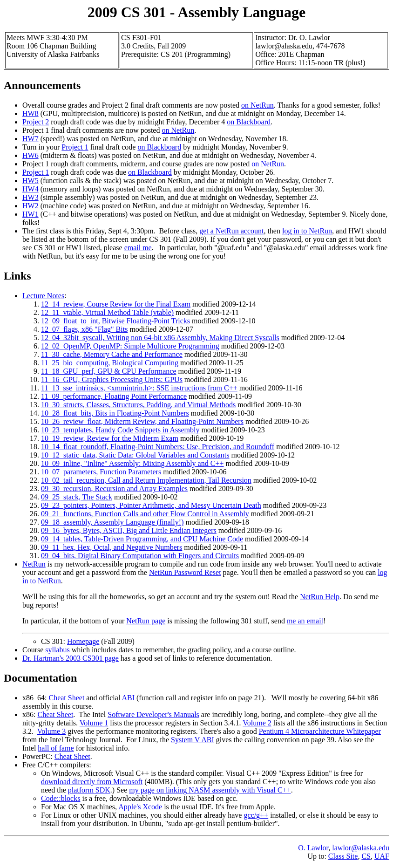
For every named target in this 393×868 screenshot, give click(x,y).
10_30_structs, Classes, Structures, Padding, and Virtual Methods (138, 405)
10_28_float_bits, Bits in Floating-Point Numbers (115, 413)
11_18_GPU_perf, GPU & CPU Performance (108, 371)
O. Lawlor (313, 848)
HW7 (30, 139)
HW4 (30, 189)
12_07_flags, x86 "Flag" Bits (84, 329)
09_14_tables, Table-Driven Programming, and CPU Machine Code (142, 539)
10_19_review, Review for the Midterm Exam (110, 438)
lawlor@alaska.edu (361, 848)
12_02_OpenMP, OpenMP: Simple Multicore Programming (130, 346)
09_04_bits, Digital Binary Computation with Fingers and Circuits (140, 556)
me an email (305, 621)
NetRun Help (320, 597)
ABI (128, 698)
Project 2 (36, 122)
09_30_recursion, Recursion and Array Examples (114, 489)
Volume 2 (257, 723)
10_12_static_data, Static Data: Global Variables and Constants (135, 455)
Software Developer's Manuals (153, 714)
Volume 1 (94, 723)
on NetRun (257, 105)
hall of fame (56, 748)
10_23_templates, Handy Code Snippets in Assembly (120, 430)
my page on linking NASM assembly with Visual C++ (210, 790)
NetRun (34, 564)
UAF (382, 856)
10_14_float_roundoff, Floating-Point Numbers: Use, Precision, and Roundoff (158, 447)
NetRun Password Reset (185, 572)
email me (138, 248)
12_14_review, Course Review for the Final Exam (116, 304)
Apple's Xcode (140, 807)
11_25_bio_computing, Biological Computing (110, 363)
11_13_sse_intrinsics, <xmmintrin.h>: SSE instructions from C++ (139, 388)
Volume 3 (51, 731)
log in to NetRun (307, 231)
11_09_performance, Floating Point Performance (114, 396)
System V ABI (193, 740)
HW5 (30, 181)
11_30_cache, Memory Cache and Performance (112, 354)
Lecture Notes (43, 296)
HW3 (30, 197)
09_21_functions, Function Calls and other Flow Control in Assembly (145, 514)
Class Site (343, 856)
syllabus (57, 650)
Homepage (83, 641)
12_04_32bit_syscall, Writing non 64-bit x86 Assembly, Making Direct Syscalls (160, 338)
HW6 (30, 155)
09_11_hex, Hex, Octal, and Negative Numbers (112, 547)
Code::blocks (61, 798)
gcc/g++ (256, 815)
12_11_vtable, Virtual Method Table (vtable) (107, 312)
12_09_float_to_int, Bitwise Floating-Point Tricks (115, 321)
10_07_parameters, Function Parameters (101, 472)
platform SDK (89, 790)
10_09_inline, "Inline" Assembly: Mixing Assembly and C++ (132, 463)
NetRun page (146, 621)
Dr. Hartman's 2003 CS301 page (71, 658)
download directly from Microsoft (92, 782)
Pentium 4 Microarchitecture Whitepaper (320, 731)
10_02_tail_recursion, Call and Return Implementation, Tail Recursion (146, 480)
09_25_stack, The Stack (77, 497)
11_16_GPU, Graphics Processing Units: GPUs (112, 379)
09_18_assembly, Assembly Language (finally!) (112, 522)
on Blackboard (249, 122)
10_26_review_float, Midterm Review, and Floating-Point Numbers (142, 421)
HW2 (30, 206)
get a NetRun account (231, 231)
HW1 (30, 214)
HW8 (30, 113)
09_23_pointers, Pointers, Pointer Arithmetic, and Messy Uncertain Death (151, 505)
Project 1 (75, 147)
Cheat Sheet (66, 698)
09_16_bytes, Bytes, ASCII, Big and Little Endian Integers (129, 530)
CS (366, 856)
